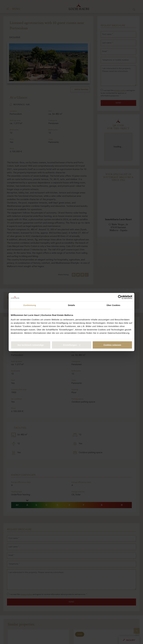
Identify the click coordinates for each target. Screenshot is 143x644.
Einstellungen (72, 345)
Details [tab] (71, 305)
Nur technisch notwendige (31, 345)
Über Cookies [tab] (113, 305)
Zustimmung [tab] (30, 305)
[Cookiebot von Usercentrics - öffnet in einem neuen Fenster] (120, 297)
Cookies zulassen (112, 345)
